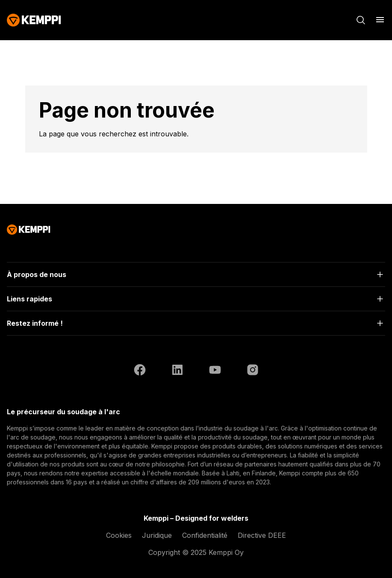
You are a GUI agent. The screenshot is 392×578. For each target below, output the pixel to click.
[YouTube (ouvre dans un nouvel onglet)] (215, 371)
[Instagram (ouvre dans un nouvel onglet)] (253, 371)
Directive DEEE (262, 535)
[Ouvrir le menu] (380, 20)
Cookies (119, 535)
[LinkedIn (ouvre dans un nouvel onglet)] (177, 371)
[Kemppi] (34, 20)
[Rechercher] (361, 20)
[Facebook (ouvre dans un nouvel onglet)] (140, 371)
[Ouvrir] (196, 274)
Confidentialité (205, 535)
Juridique (157, 535)
